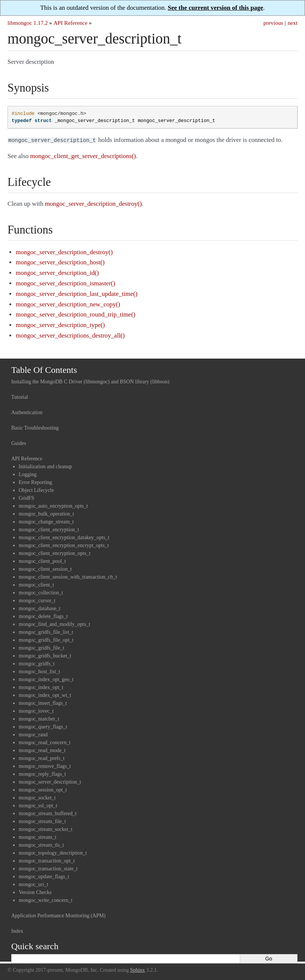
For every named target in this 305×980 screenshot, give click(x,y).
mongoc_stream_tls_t (41, 844)
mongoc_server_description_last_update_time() (77, 293)
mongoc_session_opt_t (43, 789)
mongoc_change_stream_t (46, 521)
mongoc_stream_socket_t (46, 828)
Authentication (27, 412)
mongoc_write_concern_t (46, 899)
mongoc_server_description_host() (60, 262)
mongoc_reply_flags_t (42, 773)
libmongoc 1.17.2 (28, 23)
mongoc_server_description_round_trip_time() (76, 314)
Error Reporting (35, 482)
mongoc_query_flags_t (43, 726)
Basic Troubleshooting (35, 427)
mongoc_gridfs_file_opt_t (46, 639)
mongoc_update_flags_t (44, 876)
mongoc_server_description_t (50, 781)
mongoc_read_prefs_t (42, 758)
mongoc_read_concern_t (45, 742)
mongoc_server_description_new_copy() (68, 304)
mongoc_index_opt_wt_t (45, 694)
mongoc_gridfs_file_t (41, 647)
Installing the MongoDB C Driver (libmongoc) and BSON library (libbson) (90, 381)
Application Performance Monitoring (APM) (58, 915)
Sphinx (138, 969)
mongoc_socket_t (37, 797)
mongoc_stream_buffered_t (48, 813)
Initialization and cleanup (45, 466)
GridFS (26, 497)
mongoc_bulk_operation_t (46, 513)
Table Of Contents (44, 369)
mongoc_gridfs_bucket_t (45, 655)
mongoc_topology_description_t (53, 852)
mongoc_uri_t (34, 884)
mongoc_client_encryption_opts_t (55, 553)
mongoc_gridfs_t (37, 663)
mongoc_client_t (36, 584)
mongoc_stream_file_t (42, 821)
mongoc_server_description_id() (57, 272)
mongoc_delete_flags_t (43, 616)
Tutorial (20, 396)
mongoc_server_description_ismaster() (65, 283)
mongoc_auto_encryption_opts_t (53, 505)
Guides (19, 443)
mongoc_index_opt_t (41, 687)
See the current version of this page (216, 8)
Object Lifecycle (36, 489)
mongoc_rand (33, 734)
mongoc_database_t (40, 608)
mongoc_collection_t (41, 592)
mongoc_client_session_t (45, 568)
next (293, 23)
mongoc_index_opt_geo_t (46, 679)
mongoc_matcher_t (39, 718)
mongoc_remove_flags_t (45, 765)
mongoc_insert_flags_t (43, 702)
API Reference (70, 23)
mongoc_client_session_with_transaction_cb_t (68, 576)
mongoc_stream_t (37, 836)
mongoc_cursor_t (37, 600)
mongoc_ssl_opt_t (38, 805)
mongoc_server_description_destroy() (64, 251)
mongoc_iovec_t (36, 710)
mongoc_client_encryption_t (49, 529)
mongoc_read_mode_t (42, 750)
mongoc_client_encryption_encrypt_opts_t (64, 545)
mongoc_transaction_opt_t (47, 860)
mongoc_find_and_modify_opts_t (55, 623)
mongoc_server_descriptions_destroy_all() (70, 335)
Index (17, 930)
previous (273, 23)
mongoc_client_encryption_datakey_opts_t (64, 537)
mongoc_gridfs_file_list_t (46, 631)
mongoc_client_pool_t (42, 560)
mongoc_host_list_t (39, 671)
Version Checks (35, 892)
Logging (28, 474)
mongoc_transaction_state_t (48, 868)
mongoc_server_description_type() (60, 324)
